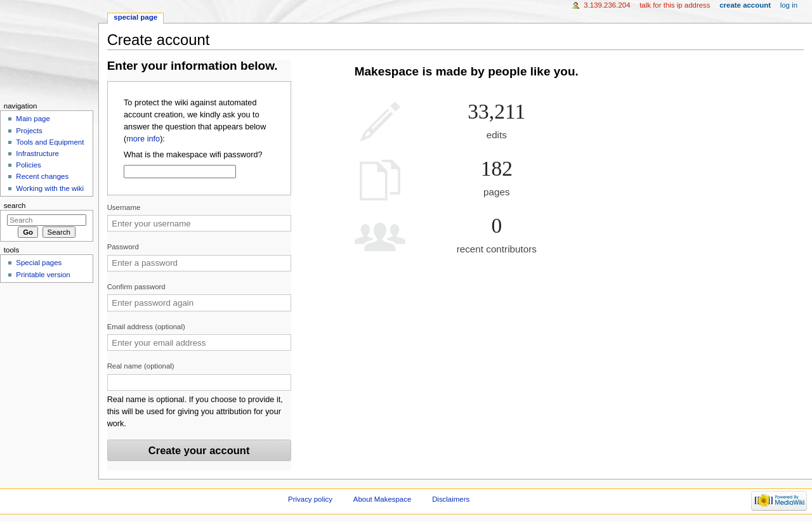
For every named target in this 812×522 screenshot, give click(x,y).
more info (143, 139)
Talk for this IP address (675, 5)
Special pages (39, 263)
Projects (29, 131)
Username (124, 207)
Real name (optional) (141, 366)
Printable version (43, 275)
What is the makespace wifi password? (193, 155)
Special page (135, 17)
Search (15, 206)
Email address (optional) (146, 327)
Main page (33, 119)
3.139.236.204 (607, 5)
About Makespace (382, 499)
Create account (745, 5)
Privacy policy (310, 499)
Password (123, 247)
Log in (789, 5)
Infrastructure (37, 153)
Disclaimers (451, 499)
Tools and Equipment (50, 142)
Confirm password (136, 287)
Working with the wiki (50, 188)
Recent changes (42, 176)
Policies (28, 165)
